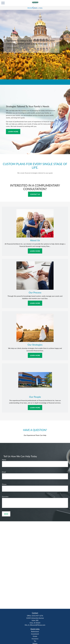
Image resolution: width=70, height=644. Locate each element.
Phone (4, 484)
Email (4, 472)
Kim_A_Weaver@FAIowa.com (35, 625)
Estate (35, 636)
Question (5, 497)
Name (4, 460)
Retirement (35, 631)
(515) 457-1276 (37, 616)
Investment (35, 634)
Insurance (35, 639)
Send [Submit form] (6, 514)
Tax (35, 641)
